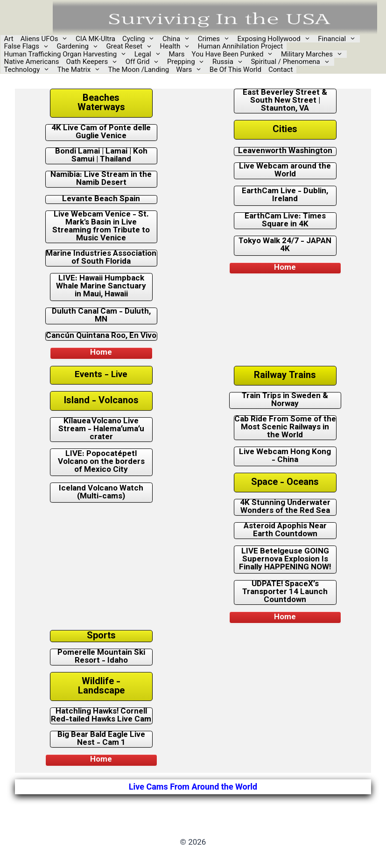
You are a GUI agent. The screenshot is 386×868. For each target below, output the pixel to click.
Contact (281, 70)
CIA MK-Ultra (95, 39)
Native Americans (32, 62)
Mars (177, 54)
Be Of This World (235, 70)
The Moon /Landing (139, 70)
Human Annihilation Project (240, 46)
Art (9, 39)
